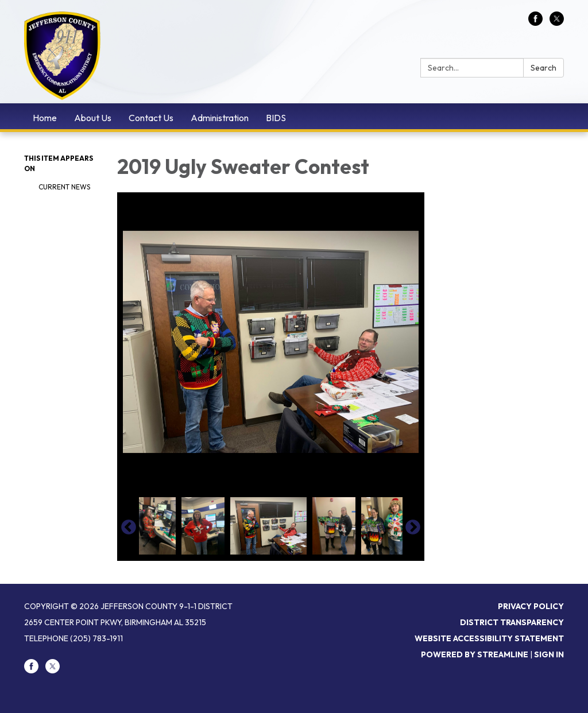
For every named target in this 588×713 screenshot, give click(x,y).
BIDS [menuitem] (276, 118)
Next (413, 528)
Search (543, 68)
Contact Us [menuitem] (151, 118)
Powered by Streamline (475, 654)
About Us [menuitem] (93, 118)
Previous (129, 528)
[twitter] (557, 22)
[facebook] (535, 22)
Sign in (549, 654)
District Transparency (512, 622)
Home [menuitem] (45, 118)
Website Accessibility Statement (489, 638)
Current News (64, 187)
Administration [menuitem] (220, 118)
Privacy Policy (531, 606)
